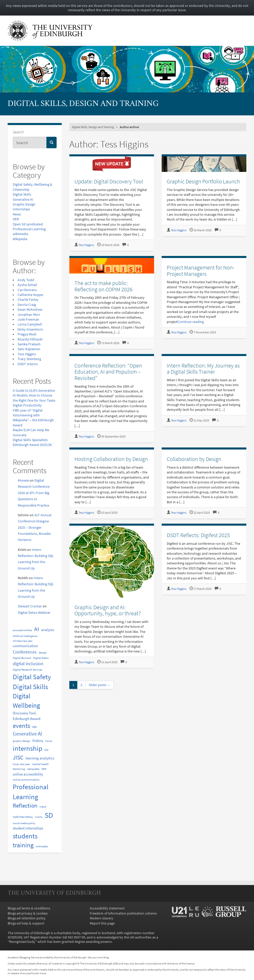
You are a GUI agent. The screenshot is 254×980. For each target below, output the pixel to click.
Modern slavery (101, 918)
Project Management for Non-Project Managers (201, 271)
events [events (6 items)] (21, 726)
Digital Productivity (27, 405)
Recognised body (22, 942)
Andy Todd (26, 280)
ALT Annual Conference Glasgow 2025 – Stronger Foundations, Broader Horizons (35, 528)
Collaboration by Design (194, 459)
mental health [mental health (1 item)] (40, 764)
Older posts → (100, 685)
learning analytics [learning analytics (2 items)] (40, 758)
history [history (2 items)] (38, 740)
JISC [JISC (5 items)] (18, 757)
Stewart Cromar (30, 606)
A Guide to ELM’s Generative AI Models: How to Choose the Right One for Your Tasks (34, 396)
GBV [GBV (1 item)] (35, 727)
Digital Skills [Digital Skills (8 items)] (30, 687)
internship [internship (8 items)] (28, 748)
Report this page (102, 923)
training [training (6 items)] (23, 845)
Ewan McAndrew (30, 310)
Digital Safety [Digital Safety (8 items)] (32, 677)
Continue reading (191, 322)
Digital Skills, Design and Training (83, 104)
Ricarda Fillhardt (30, 339)
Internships (21, 209)
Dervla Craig (27, 305)
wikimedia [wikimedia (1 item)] (42, 846)
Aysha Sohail (27, 285)
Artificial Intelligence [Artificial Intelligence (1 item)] (25, 636)
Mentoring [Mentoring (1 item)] (19, 769)
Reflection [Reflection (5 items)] (25, 806)
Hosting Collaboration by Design (111, 459)
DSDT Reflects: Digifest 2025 (198, 535)
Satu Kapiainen (29, 349)
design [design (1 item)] (43, 653)
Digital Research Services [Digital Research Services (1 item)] (28, 670)
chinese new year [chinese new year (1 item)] (23, 641)
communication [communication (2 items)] (25, 646)
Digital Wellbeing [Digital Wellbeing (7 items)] (26, 701)
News (17, 214)
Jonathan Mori (29, 315)
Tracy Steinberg (29, 359)
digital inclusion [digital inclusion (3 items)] (28, 664)
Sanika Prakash (29, 344)
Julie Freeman (28, 319)
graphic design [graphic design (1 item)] (22, 741)
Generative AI (23, 200)
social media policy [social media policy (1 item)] (24, 823)
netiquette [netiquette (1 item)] (33, 769)
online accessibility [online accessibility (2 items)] (28, 774)
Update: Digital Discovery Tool (109, 181)
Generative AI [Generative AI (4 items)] (27, 734)
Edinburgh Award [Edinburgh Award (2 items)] (27, 719)
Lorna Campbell (30, 324)
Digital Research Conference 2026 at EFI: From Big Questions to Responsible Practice (34, 493)
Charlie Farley (28, 300)
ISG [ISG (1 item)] (46, 750)
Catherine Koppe (30, 295)
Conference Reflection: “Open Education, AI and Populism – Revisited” (108, 372)
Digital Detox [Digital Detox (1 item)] (41, 658)
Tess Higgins (27, 354)
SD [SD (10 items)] (49, 815)
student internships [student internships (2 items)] (28, 828)
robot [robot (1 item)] (43, 807)
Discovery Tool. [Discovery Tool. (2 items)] (25, 713)
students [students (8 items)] (25, 836)
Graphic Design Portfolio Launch (203, 181)
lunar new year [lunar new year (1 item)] (21, 764)
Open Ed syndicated (28, 224)
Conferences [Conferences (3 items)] (25, 652)
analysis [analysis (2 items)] (48, 630)
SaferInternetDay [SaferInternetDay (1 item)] (23, 817)
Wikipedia (20, 239)
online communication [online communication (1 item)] (26, 780)
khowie (23, 480)
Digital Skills (22, 194)
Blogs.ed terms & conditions (29, 908)
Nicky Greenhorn (30, 329)
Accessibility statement (107, 908)
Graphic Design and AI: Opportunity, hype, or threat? (108, 610)
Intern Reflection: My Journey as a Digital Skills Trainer (203, 369)
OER (16, 219)
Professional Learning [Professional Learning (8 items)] (31, 792)
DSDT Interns (28, 364)
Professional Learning (29, 229)
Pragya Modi (27, 334)
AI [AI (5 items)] (37, 629)
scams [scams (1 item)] (39, 817)
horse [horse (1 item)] (49, 741)
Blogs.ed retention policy (27, 918)
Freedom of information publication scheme (123, 913)
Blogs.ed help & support (26, 923)
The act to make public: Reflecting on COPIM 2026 (104, 286)
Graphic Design (24, 204)
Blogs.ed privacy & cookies (28, 913)
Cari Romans (27, 290)
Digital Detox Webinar (34, 613)
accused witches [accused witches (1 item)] (22, 630)
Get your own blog (98, 957)
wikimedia (20, 234)
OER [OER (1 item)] (44, 769)
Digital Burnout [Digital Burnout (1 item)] (22, 658)
